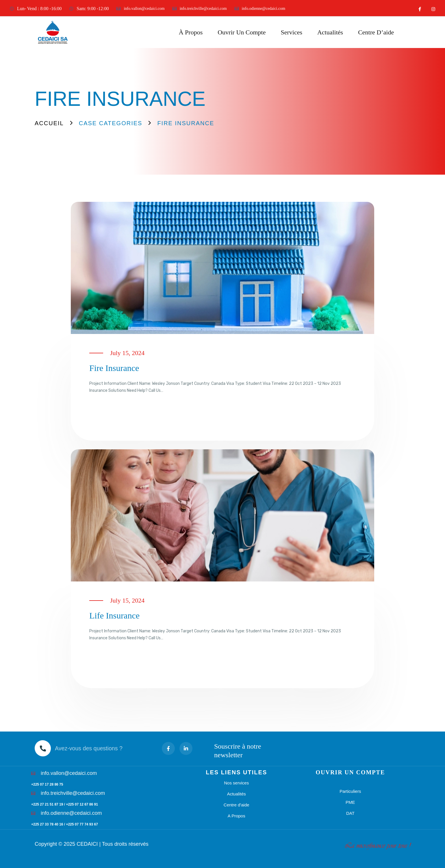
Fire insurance (114, 368)
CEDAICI (87, 844)
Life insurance (114, 615)
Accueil (49, 123)
